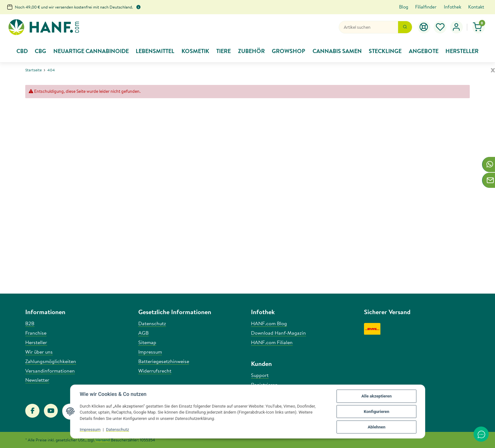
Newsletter (37, 380)
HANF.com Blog (269, 323)
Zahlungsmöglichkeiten (51, 361)
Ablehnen (377, 427)
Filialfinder (426, 7)
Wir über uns (39, 352)
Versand (103, 440)
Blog (404, 7)
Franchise (36, 333)
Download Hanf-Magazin (278, 333)
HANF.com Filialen (272, 342)
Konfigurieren (376, 412)
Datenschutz (118, 430)
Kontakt (476, 7)
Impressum (90, 430)
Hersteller (36, 342)
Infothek (453, 7)
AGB (143, 333)
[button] (440, 27)
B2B (30, 323)
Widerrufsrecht (155, 371)
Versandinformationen (50, 371)
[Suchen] (368, 27)
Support (260, 375)
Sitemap (147, 342)
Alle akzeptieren (377, 396)
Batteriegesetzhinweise (164, 361)
